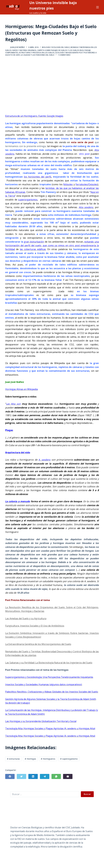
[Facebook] (10, 776)
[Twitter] (21, 776)
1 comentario (64, 55)
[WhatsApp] (56, 776)
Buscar (87, 794)
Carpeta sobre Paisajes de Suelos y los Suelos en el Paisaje (64, 50)
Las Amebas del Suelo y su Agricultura (26, 618)
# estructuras (13, 759)
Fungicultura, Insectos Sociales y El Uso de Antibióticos (35, 626)
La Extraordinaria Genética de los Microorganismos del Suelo (38, 644)
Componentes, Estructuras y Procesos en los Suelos (30, 53)
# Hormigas (30, 759)
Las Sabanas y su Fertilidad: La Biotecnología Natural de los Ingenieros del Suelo (49, 663)
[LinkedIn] (33, 776)
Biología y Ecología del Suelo (56, 47)
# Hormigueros (48, 759)
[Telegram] (45, 776)
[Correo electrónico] (68, 776)
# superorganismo (69, 759)
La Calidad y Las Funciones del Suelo (38, 55)
